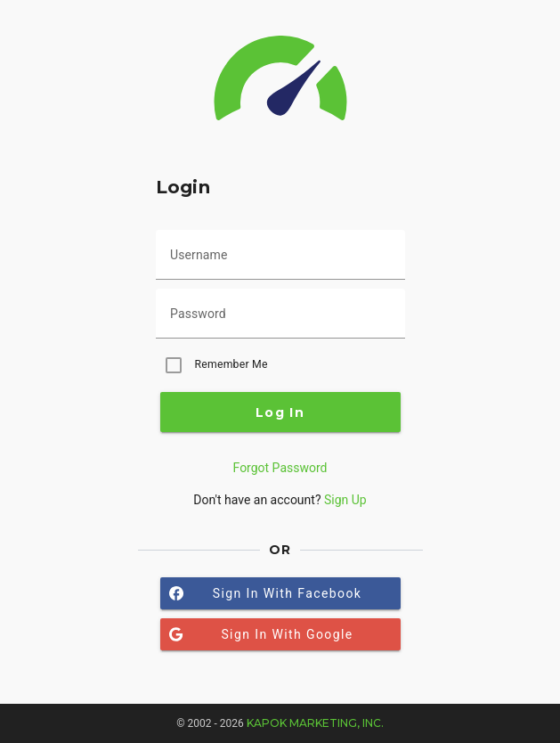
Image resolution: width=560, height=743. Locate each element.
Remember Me (231, 364)
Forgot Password (280, 468)
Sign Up (345, 500)
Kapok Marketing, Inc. (315, 723)
